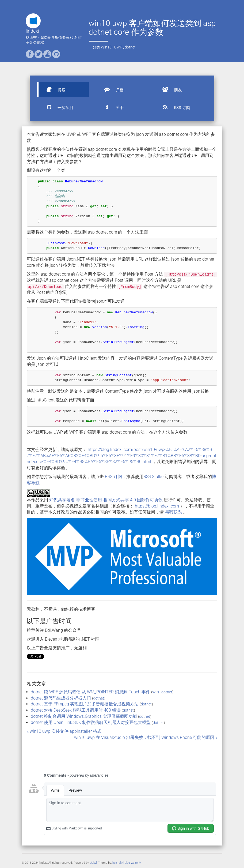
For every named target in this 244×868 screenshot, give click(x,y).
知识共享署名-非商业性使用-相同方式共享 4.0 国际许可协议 (106, 500)
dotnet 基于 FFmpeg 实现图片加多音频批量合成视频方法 (85, 704)
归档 (112, 89)
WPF (156, 692)
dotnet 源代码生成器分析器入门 (61, 698)
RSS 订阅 (174, 107)
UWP (118, 47)
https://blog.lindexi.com (157, 506)
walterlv (136, 863)
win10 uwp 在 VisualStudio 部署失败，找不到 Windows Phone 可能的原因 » (146, 737)
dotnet (130, 47)
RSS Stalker (154, 477)
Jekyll (94, 863)
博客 (54, 89)
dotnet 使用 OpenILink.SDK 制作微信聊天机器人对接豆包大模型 (91, 722)
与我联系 (173, 512)
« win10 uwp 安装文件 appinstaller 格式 (64, 731)
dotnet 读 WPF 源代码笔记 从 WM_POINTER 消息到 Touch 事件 (90, 692)
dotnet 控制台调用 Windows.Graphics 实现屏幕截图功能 (84, 716)
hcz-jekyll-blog (121, 863)
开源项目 (58, 107)
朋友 (170, 89)
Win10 (106, 47)
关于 (112, 107)
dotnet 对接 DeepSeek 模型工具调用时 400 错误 (76, 710)
